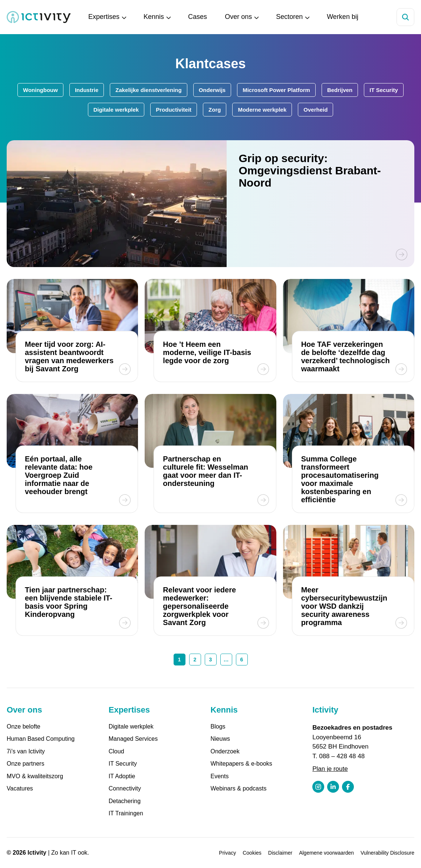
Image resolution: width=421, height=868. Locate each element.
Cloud (116, 751)
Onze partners (25, 764)
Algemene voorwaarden (326, 853)
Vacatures (20, 788)
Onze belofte (24, 726)
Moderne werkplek (262, 110)
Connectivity (125, 788)
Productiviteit (174, 110)
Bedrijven (340, 90)
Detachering (125, 801)
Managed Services (133, 739)
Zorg (215, 110)
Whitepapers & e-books (241, 764)
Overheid (315, 110)
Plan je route (330, 769)
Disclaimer (280, 853)
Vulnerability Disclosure (387, 853)
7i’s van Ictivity (26, 751)
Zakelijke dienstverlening (148, 90)
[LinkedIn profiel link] (333, 787)
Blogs (218, 726)
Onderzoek (225, 751)
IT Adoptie (122, 776)
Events (220, 776)
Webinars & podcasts (239, 788)
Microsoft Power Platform (276, 90)
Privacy (227, 853)
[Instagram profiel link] (318, 787)
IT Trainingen (126, 813)
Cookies (252, 853)
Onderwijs (212, 90)
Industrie (87, 90)
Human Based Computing (41, 739)
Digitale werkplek (116, 110)
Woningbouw (40, 90)
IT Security (384, 90)
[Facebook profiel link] (348, 787)
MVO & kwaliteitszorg (35, 776)
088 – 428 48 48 (342, 756)
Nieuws (220, 739)
